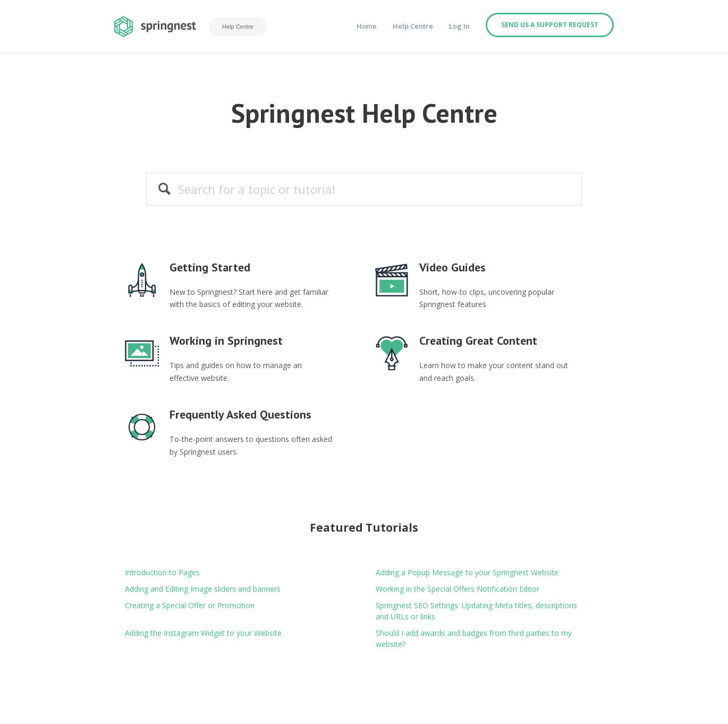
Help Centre (238, 27)
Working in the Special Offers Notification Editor (458, 589)
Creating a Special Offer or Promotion (190, 605)
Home (367, 26)
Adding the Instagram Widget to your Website (203, 633)
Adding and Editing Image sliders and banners (203, 589)
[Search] (364, 189)
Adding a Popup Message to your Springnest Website (467, 572)
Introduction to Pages (162, 572)
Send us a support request (550, 25)
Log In (459, 26)
